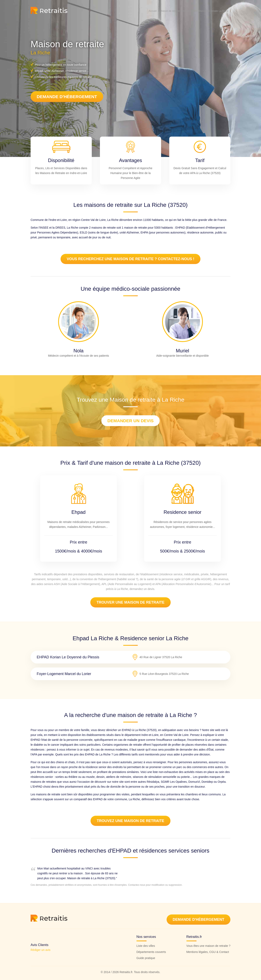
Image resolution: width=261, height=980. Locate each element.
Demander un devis (130, 421)
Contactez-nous (137, 885)
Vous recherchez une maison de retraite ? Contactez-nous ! (130, 259)
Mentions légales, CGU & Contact (208, 952)
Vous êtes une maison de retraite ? (208, 946)
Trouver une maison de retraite (130, 602)
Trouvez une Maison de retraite (130, 821)
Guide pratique (146, 958)
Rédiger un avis (40, 950)
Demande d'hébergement (67, 97)
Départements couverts (151, 952)
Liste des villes (146, 946)
